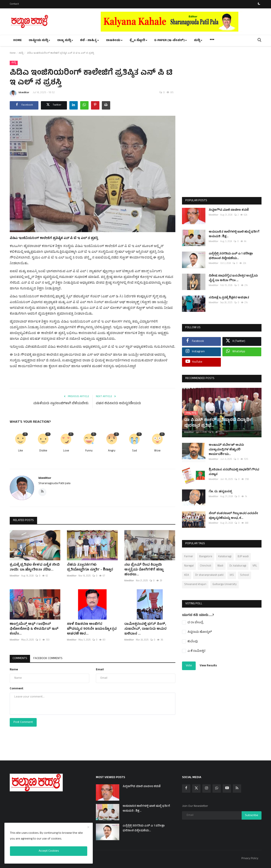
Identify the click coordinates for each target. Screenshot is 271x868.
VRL (255, 566)
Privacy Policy (250, 859)
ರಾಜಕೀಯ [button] (114, 41)
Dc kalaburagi (238, 566)
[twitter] (196, 788)
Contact (14, 4)
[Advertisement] (222, 126)
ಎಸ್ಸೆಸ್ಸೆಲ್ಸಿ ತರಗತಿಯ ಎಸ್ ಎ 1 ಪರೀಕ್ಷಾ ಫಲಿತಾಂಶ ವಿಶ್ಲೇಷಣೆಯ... (231, 256)
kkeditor (20, 93)
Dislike (43, 451)
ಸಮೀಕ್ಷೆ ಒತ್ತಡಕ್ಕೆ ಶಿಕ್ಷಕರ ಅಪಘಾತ (229, 298)
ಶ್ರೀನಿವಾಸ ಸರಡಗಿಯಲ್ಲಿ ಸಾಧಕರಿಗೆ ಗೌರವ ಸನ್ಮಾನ (234, 472)
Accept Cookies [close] (49, 851)
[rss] (237, 788)
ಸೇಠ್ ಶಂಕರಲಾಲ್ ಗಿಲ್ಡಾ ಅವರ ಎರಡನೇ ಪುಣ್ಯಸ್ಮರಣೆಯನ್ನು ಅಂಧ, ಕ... (233, 516)
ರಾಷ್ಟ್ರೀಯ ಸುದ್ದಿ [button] (39, 41)
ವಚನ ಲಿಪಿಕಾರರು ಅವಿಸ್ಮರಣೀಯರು (118, 404)
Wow (157, 451)
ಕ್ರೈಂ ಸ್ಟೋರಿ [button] (138, 41)
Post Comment (23, 722)
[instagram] (207, 788)
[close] (88, 828)
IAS (232, 575)
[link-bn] (181, 22)
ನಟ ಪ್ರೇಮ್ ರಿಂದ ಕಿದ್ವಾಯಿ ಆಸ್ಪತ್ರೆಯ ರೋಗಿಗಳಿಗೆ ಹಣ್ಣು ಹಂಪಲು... (144, 570)
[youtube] (227, 788)
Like (20, 451)
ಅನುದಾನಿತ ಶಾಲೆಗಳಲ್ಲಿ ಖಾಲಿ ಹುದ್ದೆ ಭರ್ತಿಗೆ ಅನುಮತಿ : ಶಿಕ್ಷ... (234, 234)
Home (17, 41)
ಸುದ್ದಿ (21, 53)
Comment (17, 689)
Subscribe (252, 816)
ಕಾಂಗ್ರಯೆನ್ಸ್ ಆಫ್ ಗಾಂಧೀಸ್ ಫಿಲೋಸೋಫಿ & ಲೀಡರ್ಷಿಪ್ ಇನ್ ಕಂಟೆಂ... (34, 629)
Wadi (220, 566)
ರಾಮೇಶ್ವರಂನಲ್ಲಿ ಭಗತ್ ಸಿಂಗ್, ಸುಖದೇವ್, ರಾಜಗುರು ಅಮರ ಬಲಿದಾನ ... (145, 629)
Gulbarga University (225, 585)
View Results (208, 666)
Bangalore (206, 557)
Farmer (189, 557)
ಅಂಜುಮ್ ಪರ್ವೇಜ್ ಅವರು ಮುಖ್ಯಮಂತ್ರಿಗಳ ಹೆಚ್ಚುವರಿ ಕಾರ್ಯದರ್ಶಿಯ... (226, 450)
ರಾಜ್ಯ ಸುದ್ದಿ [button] (65, 41)
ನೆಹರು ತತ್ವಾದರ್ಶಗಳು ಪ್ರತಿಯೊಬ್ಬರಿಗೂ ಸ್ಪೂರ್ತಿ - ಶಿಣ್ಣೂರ (90, 567)
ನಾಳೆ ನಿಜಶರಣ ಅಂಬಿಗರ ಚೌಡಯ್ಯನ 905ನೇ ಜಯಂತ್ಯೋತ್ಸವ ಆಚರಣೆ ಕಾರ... (92, 629)
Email (100, 670)
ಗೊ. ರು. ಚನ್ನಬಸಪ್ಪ (220, 492)
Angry (112, 451)
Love (66, 451)
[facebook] (186, 788)
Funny (89, 451)
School (244, 575)
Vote (189, 666)
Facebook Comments (49, 659)
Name (14, 670)
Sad (135, 451)
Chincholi (206, 566)
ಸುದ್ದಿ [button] (198, 41)
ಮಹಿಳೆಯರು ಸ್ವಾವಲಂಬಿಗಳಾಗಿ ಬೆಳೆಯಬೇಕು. (61, 404)
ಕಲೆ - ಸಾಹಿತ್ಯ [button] (90, 41)
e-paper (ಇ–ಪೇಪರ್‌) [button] (171, 41)
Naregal (189, 566)
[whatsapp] (217, 788)
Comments (20, 659)
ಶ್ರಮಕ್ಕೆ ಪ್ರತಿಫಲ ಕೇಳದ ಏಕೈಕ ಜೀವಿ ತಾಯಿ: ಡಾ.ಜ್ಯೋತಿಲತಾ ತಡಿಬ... (35, 567)
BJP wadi (243, 557)
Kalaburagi (225, 557)
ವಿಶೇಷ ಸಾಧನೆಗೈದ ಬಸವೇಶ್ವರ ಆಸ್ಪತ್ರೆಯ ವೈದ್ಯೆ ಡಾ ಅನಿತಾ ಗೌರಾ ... (233, 278)
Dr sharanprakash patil (209, 575)
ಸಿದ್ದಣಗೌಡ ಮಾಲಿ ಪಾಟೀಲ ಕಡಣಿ (229, 210)
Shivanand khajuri (195, 585)
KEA (187, 575)
